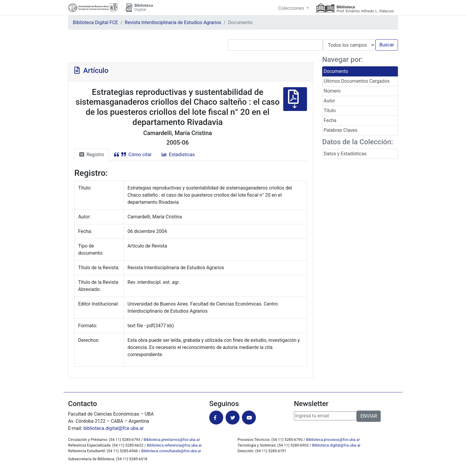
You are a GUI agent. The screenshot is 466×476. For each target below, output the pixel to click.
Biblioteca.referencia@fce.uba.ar (174, 445)
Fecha (330, 120)
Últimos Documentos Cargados (357, 81)
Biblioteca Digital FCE (95, 22)
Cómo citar (133, 155)
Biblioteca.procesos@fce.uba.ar (333, 440)
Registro (92, 155)
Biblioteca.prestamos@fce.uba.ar (172, 440)
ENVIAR (369, 416)
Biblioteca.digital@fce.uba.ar (336, 445)
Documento (336, 71)
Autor (329, 101)
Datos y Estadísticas (345, 154)
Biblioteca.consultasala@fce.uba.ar (171, 451)
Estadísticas (178, 155)
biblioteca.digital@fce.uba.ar (114, 428)
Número (332, 91)
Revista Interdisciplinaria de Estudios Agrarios (173, 22)
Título (330, 111)
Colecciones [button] (292, 8)
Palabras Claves (341, 130)
